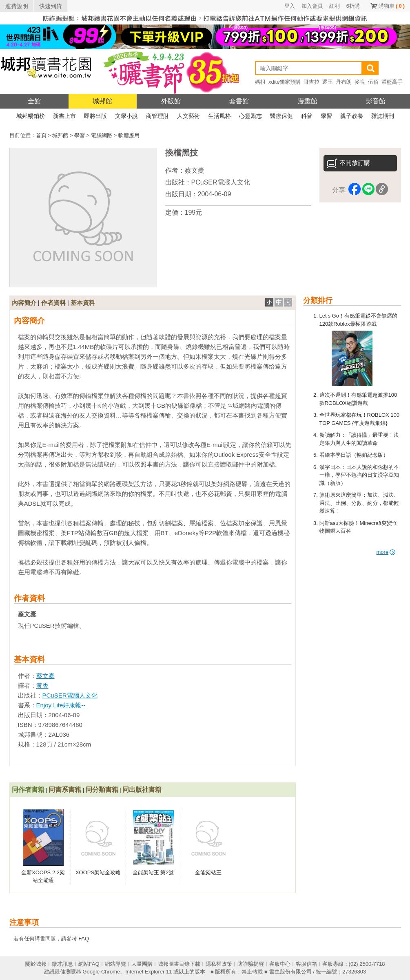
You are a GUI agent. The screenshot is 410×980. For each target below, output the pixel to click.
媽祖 (260, 82)
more (386, 552)
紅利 (335, 6)
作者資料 (53, 303)
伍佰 (373, 82)
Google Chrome (101, 972)
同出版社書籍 (142, 790)
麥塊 (360, 82)
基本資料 (83, 303)
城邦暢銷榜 (31, 116)
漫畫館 (308, 101)
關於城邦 (36, 964)
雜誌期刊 (383, 116)
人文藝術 (188, 116)
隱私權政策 (219, 964)
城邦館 (102, 101)
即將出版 (95, 116)
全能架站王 (208, 872)
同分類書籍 (102, 790)
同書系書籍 (65, 790)
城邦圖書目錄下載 (179, 964)
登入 (290, 6)
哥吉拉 (311, 82)
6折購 (353, 6)
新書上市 (64, 116)
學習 (326, 116)
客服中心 (280, 964)
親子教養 (352, 116)
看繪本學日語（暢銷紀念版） (354, 455)
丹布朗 (344, 82)
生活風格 (219, 116)
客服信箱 (306, 964)
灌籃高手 (392, 82)
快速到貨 (51, 6)
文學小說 (126, 116)
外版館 (171, 101)
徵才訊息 (62, 964)
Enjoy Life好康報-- (61, 705)
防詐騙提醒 (251, 964)
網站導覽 (115, 964)
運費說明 (17, 6)
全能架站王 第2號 (153, 872)
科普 (307, 116)
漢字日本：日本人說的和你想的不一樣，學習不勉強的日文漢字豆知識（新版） (359, 475)
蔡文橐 (195, 170)
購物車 (392, 6)
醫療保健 (281, 116)
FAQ (84, 939)
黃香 (42, 686)
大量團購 (142, 964)
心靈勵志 (250, 116)
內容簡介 (24, 303)
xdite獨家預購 (285, 82)
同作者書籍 (28, 790)
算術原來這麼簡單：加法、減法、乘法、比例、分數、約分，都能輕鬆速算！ (359, 503)
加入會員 (312, 6)
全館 (34, 101)
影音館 (376, 101)
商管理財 (157, 116)
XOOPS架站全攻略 (98, 872)
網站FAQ (89, 964)
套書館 (239, 101)
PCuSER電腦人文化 (221, 182)
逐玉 (328, 82)
